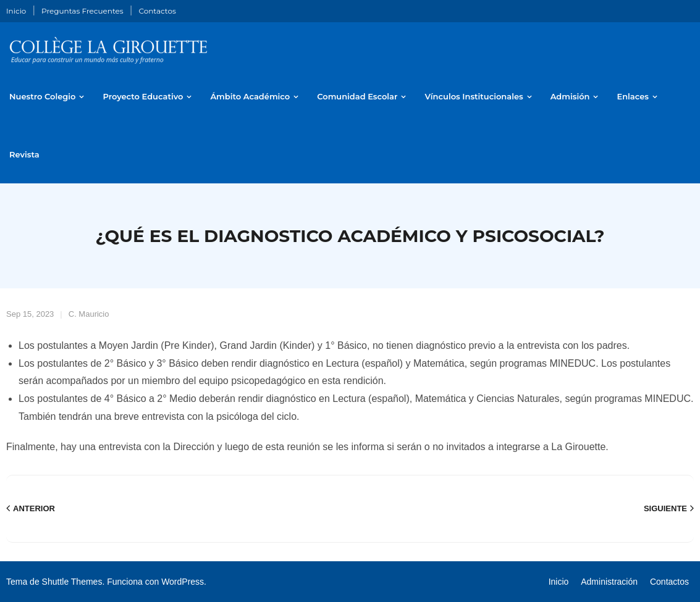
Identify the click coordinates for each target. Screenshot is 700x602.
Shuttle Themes (72, 582)
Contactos (157, 11)
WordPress (183, 582)
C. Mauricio (89, 314)
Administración (609, 582)
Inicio (16, 11)
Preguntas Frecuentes (82, 11)
